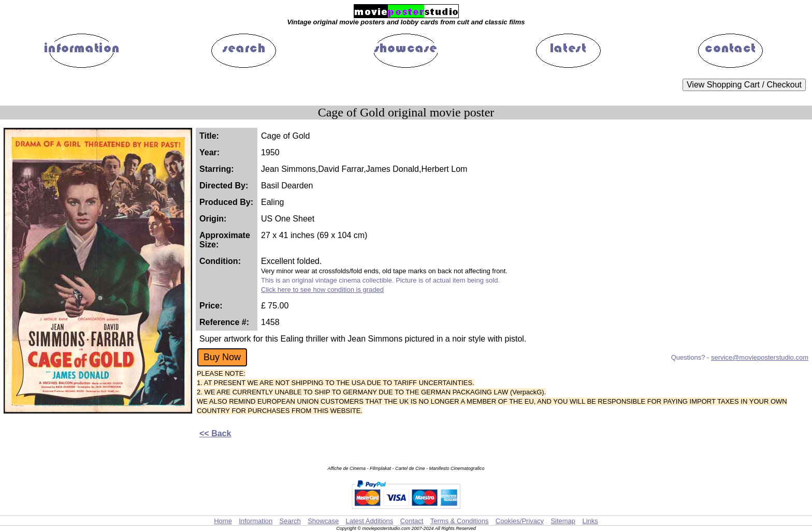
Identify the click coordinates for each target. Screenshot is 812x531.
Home (223, 521)
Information (256, 521)
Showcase (323, 521)
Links (590, 521)
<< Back (215, 433)
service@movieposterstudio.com (760, 357)
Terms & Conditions (460, 521)
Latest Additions (369, 521)
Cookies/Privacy (520, 521)
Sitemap (563, 521)
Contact (412, 521)
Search (290, 521)
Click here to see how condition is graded (322, 290)
